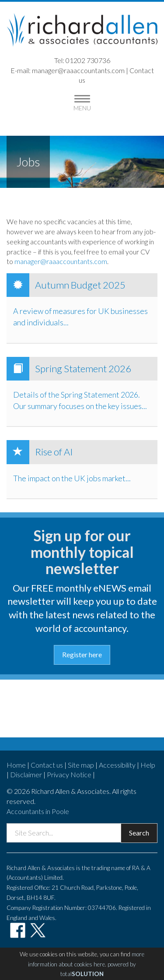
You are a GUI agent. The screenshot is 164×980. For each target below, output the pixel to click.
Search (139, 833)
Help (148, 765)
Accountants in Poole (38, 811)
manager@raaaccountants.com (78, 70)
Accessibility (117, 765)
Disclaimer (26, 774)
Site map (81, 765)
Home (16, 765)
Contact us (47, 765)
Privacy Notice (69, 774)
